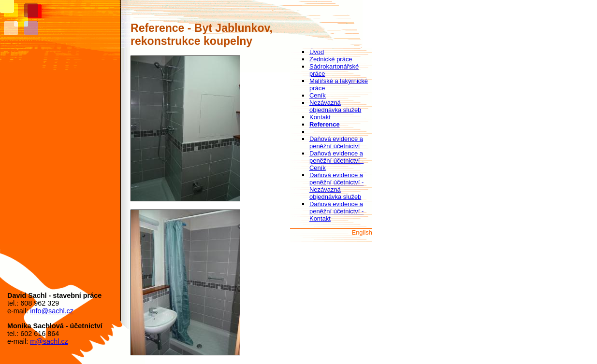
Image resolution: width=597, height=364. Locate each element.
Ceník (318, 95)
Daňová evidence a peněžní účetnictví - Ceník (336, 161)
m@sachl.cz (49, 341)
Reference (325, 124)
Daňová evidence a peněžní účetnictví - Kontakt (336, 211)
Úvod (317, 52)
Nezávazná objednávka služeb (335, 106)
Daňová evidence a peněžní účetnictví (336, 142)
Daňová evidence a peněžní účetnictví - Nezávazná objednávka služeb (336, 186)
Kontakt (320, 117)
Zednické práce (331, 59)
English (362, 232)
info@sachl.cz (52, 311)
